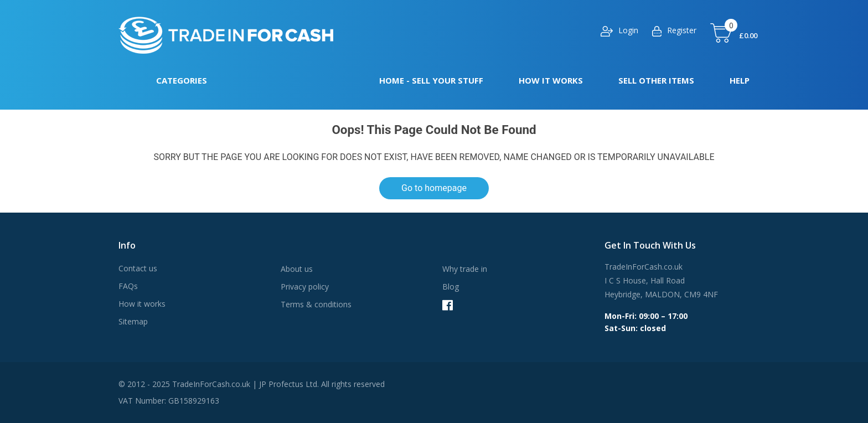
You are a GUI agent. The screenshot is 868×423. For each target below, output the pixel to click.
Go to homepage (434, 188)
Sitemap (133, 321)
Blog (451, 287)
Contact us (138, 268)
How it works (551, 80)
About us (297, 269)
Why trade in (465, 269)
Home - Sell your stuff (431, 80)
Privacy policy (305, 287)
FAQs (128, 286)
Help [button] (740, 80)
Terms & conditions (316, 304)
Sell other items (656, 80)
